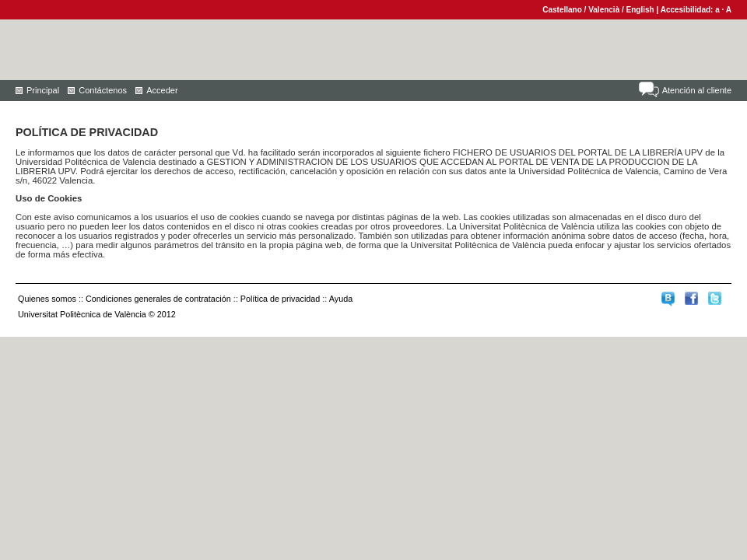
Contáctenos (103, 90)
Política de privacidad (281, 299)
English (640, 10)
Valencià (604, 10)
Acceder (162, 90)
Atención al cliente (697, 90)
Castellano (562, 10)
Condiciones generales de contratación (158, 299)
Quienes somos (47, 299)
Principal (43, 90)
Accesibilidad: (688, 10)
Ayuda (341, 299)
